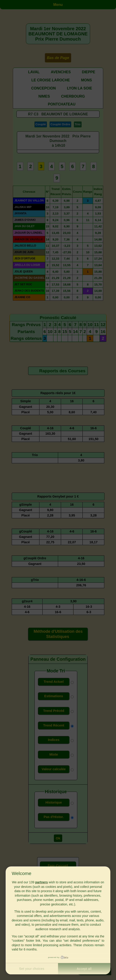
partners (41, 882)
